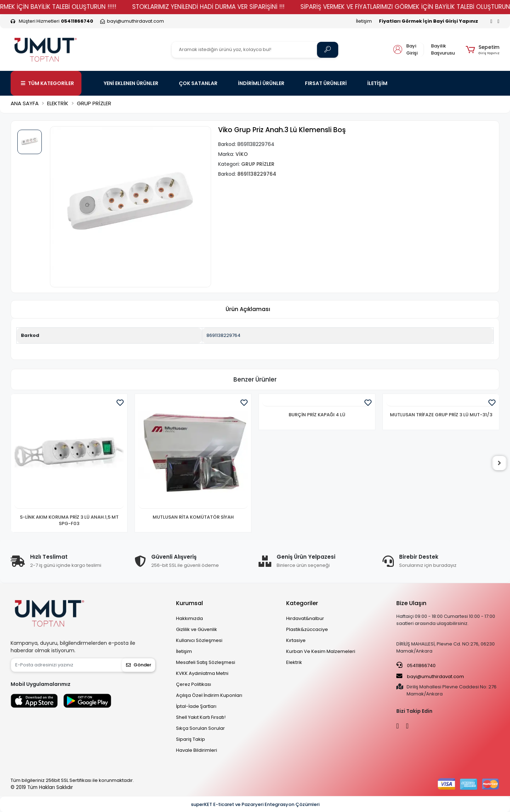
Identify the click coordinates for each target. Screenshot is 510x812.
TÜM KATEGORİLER (47, 83)
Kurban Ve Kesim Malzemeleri (321, 651)
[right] (499, 463)
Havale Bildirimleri (197, 750)
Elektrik (294, 662)
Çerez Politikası (194, 684)
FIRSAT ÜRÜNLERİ (326, 83)
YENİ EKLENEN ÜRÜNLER (131, 83)
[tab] (248, 309)
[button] (483, 50)
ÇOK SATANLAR (198, 83)
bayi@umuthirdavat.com (430, 676)
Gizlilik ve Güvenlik (197, 629)
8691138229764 (223, 335)
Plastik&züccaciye (307, 629)
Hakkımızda (189, 618)
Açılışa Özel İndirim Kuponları (209, 695)
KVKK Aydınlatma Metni (202, 673)
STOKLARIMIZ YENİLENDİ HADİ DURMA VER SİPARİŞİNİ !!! (252, 7)
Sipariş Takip (191, 739)
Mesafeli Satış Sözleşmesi (206, 662)
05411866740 (416, 665)
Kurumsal (189, 603)
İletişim (364, 21)
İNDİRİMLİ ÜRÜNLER (261, 83)
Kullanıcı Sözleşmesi (199, 640)
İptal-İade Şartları (196, 706)
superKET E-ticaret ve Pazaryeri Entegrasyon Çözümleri (255, 804)
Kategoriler (302, 603)
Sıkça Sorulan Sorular (200, 728)
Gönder (139, 665)
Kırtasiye (296, 640)
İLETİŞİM (377, 83)
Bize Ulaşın (411, 603)
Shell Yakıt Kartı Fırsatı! (201, 717)
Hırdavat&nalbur (305, 618)
